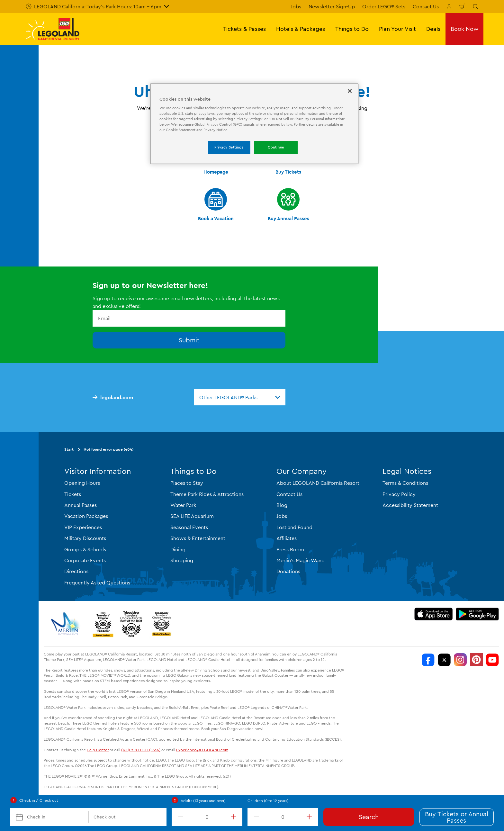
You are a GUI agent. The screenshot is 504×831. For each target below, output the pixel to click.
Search (369, 817)
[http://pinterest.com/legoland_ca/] (476, 660)
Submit (189, 340)
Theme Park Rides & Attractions (207, 494)
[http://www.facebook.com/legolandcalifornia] (428, 660)
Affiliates (287, 538)
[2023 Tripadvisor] (103, 624)
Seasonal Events (189, 527)
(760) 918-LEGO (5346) (141, 750)
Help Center (98, 750)
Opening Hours (82, 483)
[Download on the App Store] (433, 614)
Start (69, 449)
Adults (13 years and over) (203, 801)
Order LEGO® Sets (384, 6)
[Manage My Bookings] (449, 6)
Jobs (296, 6)
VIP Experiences (83, 527)
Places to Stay (187, 483)
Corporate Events (85, 560)
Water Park (183, 505)
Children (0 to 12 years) (268, 801)
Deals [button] (433, 29)
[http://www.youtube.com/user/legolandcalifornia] (492, 660)
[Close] (350, 91)
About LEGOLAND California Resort (318, 483)
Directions (76, 571)
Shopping (182, 560)
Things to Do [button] (352, 29)
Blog (282, 505)
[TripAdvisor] (161, 624)
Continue (276, 147)
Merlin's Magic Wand (301, 560)
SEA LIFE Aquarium (192, 516)
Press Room (290, 549)
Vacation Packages (86, 516)
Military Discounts (85, 538)
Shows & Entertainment (198, 538)
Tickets (73, 494)
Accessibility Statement (410, 505)
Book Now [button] (464, 29)
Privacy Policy (399, 494)
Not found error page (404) (108, 449)
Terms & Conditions (405, 483)
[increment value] (235, 817)
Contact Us (426, 6)
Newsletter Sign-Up (332, 6)
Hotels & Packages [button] (301, 29)
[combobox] (240, 397)
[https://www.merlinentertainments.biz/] (66, 624)
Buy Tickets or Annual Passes (457, 817)
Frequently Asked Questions (97, 583)
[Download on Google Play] (477, 614)
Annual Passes (81, 505)
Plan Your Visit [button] (397, 29)
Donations (288, 571)
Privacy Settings (229, 147)
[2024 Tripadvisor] (131, 624)
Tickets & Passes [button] (244, 29)
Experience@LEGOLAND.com (202, 750)
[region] (254, 124)
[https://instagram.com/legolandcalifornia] (460, 660)
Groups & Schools (85, 549)
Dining (178, 549)
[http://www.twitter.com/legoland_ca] (444, 660)
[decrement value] (179, 817)
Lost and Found (294, 527)
